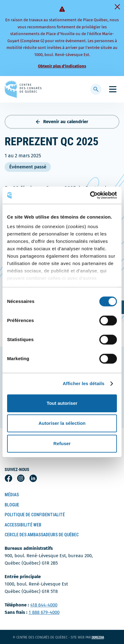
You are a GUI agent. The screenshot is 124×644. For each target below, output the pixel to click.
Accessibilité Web (23, 525)
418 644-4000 (44, 605)
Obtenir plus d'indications (62, 66)
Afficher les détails (83, 383)
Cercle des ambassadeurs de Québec (42, 535)
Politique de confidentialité (35, 515)
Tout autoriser (62, 403)
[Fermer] (117, 7)
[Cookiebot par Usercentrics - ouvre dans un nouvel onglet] (90, 195)
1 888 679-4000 (44, 612)
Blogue (12, 505)
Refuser (62, 443)
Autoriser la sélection (62, 423)
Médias (12, 495)
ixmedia (102, 637)
